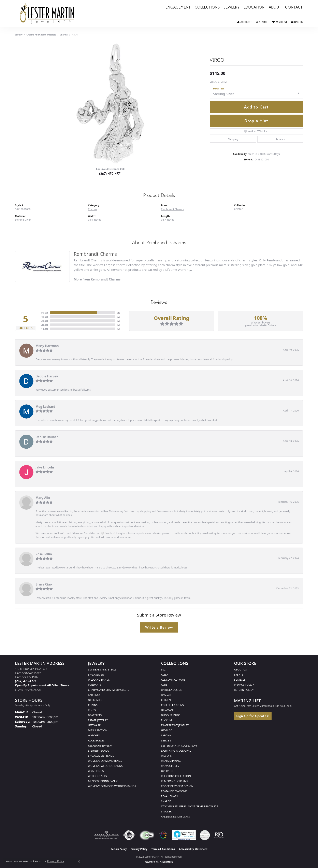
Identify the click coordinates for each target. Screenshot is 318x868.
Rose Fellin (44, 554)
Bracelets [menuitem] (95, 715)
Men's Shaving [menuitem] (171, 761)
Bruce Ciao (44, 584)
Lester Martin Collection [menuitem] (179, 746)
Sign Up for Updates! (253, 716)
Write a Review (159, 627)
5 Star (45, 313)
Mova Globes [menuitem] (170, 766)
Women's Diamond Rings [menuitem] (105, 761)
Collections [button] (207, 7)
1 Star (45, 329)
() (119, 313)
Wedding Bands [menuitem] (99, 680)
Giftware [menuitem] (94, 725)
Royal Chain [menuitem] (169, 796)
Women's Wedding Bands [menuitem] (105, 766)
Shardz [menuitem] (166, 801)
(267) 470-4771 (110, 173)
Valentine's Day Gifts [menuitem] (175, 816)
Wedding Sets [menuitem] (97, 776)
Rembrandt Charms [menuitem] (175, 781)
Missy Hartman (47, 346)
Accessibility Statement (193, 849)
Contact (294, 7)
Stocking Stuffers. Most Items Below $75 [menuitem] (190, 806)
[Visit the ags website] (106, 835)
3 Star (45, 321)
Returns (280, 139)
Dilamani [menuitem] (167, 710)
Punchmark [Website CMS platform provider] (166, 862)
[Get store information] (28, 690)
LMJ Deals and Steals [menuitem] (102, 669)
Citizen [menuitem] (166, 700)
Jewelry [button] (232, 7)
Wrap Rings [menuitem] (96, 771)
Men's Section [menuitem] (98, 730)
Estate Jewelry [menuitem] (98, 720)
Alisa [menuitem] (164, 675)
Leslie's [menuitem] (166, 740)
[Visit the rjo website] (219, 835)
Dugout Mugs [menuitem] (171, 715)
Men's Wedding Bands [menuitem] (103, 781)
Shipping (233, 139)
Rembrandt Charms (172, 209)
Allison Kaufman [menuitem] (173, 680)
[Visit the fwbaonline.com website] (147, 835)
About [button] (275, 7)
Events (239, 675)
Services (240, 680)
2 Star (45, 325)
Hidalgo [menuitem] (167, 730)
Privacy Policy (244, 685)
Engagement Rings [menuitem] (101, 756)
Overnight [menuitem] (168, 771)
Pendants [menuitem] (95, 685)
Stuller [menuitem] (166, 811)
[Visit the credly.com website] (205, 835)
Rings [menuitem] (92, 710)
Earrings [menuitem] (94, 695)
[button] (244, 22)
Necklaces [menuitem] (95, 700)
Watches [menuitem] (94, 735)
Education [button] (254, 7)
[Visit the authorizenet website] (129, 835)
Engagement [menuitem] (97, 675)
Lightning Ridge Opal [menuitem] (176, 751)
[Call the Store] (26, 681)
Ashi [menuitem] (164, 685)
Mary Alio (43, 498)
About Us (240, 669)
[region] (110, 103)
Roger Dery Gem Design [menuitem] (177, 786)
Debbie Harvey (47, 376)
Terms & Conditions (163, 849)
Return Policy (244, 690)
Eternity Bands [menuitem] (99, 751)
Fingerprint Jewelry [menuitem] (175, 725)
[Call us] (42, 685)
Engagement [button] (178, 7)
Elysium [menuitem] (166, 720)
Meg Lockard (45, 407)
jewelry (19, 35)
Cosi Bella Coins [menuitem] (172, 705)
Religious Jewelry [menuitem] (100, 746)
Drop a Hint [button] (256, 121)
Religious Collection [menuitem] (176, 776)
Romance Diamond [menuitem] (174, 791)
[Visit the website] (163, 835)
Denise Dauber (47, 437)
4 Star (45, 317)
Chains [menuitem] (93, 705)
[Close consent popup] (79, 862)
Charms (64, 35)
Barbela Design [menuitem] (172, 690)
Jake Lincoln (45, 467)
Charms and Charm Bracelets (41, 35)
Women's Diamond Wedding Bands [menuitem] (112, 786)
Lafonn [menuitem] (166, 735)
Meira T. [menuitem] (166, 756)
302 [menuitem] (163, 669)
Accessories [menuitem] (96, 740)
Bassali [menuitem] (166, 695)
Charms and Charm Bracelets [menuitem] (109, 690)
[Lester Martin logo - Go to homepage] (47, 14)
